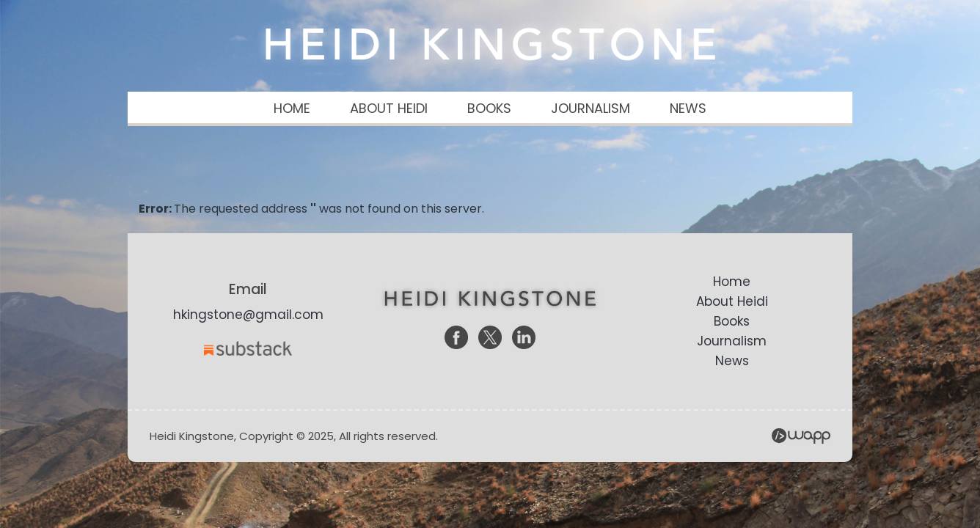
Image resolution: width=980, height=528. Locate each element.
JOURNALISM (590, 108)
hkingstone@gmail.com (248, 315)
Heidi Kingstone (490, 44)
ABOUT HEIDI (389, 108)
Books (732, 321)
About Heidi (732, 301)
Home (732, 282)
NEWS (688, 108)
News (732, 361)
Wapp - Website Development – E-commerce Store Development (801, 436)
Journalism (732, 341)
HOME (292, 108)
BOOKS (489, 108)
